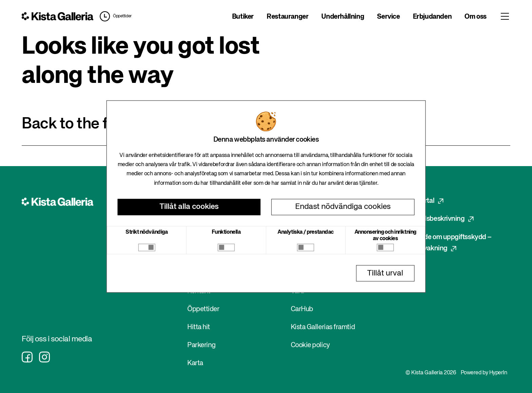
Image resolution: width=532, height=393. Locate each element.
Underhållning (343, 17)
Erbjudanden (432, 17)
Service (388, 17)
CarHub (302, 309)
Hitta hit (199, 327)
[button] (114, 16)
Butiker (243, 17)
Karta (195, 363)
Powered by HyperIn (484, 373)
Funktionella (226, 232)
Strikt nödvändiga (147, 232)
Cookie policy (310, 345)
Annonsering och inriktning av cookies (385, 235)
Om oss (476, 17)
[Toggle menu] (505, 16)
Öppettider (122, 16)
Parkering (202, 345)
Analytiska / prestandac (306, 232)
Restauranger (288, 17)
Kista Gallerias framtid (323, 327)
